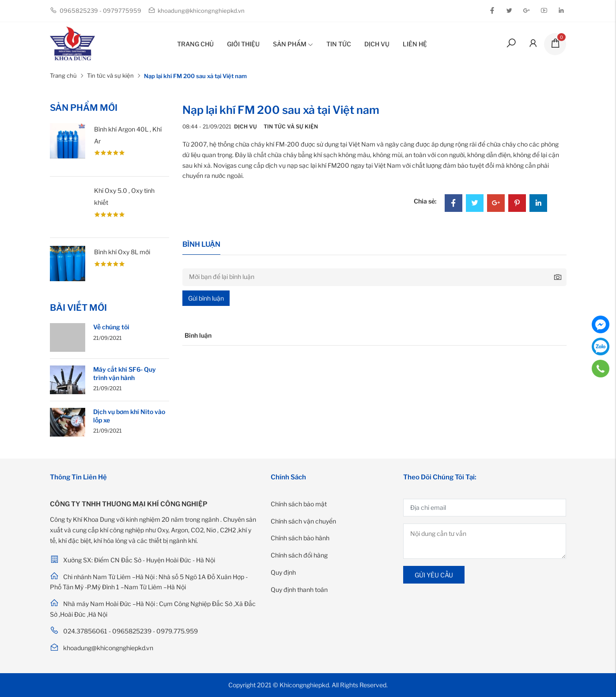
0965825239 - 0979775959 (96, 11)
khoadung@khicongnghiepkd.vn (196, 11)
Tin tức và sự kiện (110, 75)
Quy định (283, 572)
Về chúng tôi (111, 327)
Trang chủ (195, 44)
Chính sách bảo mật (299, 504)
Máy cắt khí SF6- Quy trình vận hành (125, 373)
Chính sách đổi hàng (299, 555)
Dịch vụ (377, 44)
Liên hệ (415, 44)
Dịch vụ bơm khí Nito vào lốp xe (129, 416)
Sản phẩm (293, 44)
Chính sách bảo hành (300, 538)
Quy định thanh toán (299, 590)
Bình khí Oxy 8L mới (122, 252)
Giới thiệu (243, 44)
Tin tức (339, 44)
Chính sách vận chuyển (303, 521)
